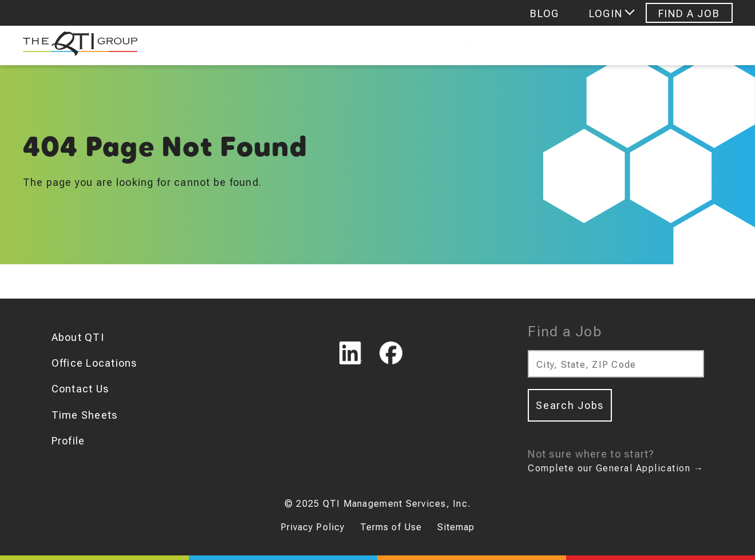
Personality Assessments (647, 45)
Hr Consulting (474, 45)
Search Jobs (570, 405)
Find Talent (340, 45)
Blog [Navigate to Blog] (545, 13)
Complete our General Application (616, 468)
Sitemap (456, 527)
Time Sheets (85, 415)
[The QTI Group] (74, 46)
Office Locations (94, 363)
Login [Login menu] (606, 13)
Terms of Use (391, 527)
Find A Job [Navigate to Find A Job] (689, 13)
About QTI (78, 337)
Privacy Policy (313, 527)
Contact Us (80, 389)
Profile (68, 441)
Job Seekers (215, 45)
